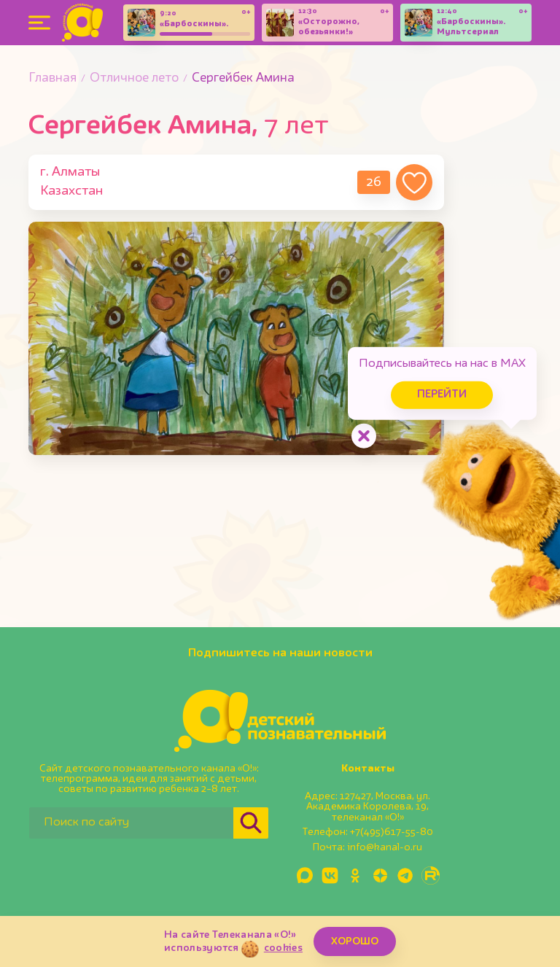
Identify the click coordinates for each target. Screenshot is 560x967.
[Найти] (251, 823)
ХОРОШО (355, 941)
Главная (52, 78)
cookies (283, 948)
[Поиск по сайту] (131, 823)
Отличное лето (134, 78)
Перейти (436, 393)
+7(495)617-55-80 (392, 832)
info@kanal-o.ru (385, 847)
